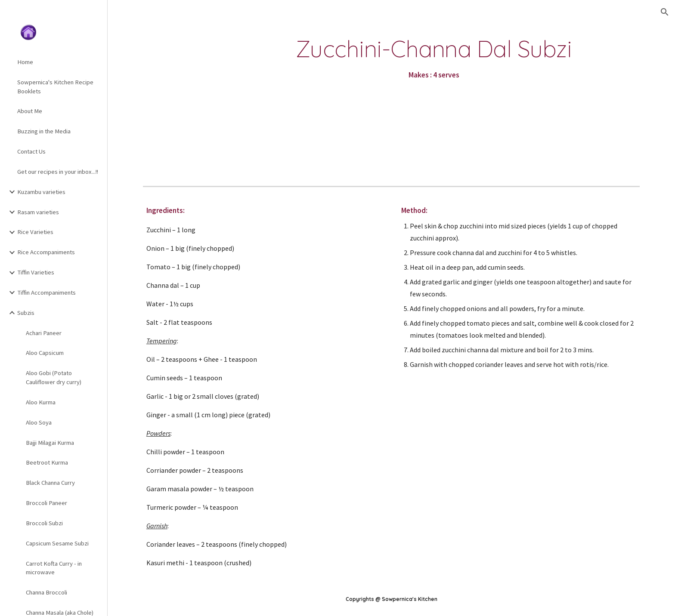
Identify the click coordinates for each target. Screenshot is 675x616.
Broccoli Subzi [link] (44, 523)
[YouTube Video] (200, 94)
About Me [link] (30, 111)
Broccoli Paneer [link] (46, 503)
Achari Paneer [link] (44, 333)
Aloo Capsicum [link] (45, 353)
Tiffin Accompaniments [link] (46, 293)
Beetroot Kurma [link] (47, 462)
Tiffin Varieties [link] (36, 272)
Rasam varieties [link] (38, 212)
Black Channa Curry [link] (50, 483)
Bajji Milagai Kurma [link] (50, 443)
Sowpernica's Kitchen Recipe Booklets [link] (55, 87)
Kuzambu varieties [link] (41, 192)
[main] (434, 59)
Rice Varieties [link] (35, 232)
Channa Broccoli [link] (46, 592)
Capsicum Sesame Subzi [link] (57, 543)
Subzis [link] (26, 313)
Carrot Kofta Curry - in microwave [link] (54, 568)
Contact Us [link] (31, 151)
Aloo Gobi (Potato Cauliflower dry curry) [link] (54, 377)
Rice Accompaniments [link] (46, 252)
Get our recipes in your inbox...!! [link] (58, 172)
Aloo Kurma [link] (41, 402)
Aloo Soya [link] (39, 422)
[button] (665, 12)
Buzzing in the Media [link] (44, 131)
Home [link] (25, 62)
